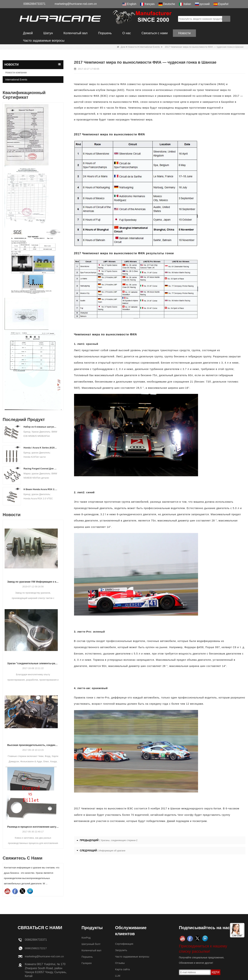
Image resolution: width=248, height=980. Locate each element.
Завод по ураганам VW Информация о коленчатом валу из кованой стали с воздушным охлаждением (33, 582)
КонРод (86, 938)
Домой (28, 33)
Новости (184, 33)
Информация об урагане (112, 851)
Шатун (48, 33)
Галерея (87, 963)
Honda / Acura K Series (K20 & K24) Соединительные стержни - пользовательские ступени (40, 448)
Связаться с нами (155, 33)
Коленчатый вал (75, 33)
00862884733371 (34, 4)
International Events (150, 47)
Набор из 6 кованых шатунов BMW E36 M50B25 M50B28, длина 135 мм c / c (40, 427)
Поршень (105, 33)
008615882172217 (37, 948)
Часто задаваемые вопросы (44, 41)
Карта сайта (123, 969)
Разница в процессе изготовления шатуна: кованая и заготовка (33, 827)
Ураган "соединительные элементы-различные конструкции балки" (33, 663)
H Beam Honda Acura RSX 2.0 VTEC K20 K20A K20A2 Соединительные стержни (40, 489)
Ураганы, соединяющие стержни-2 (119, 840)
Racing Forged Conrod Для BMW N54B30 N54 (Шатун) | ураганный (40, 469)
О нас (127, 33)
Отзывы (120, 963)
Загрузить (122, 950)
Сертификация (125, 944)
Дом (121, 47)
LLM (118, 976)
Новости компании (16, 72)
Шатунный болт (92, 944)
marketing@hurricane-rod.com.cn (76, 4)
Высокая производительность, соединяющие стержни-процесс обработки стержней (33, 745)
